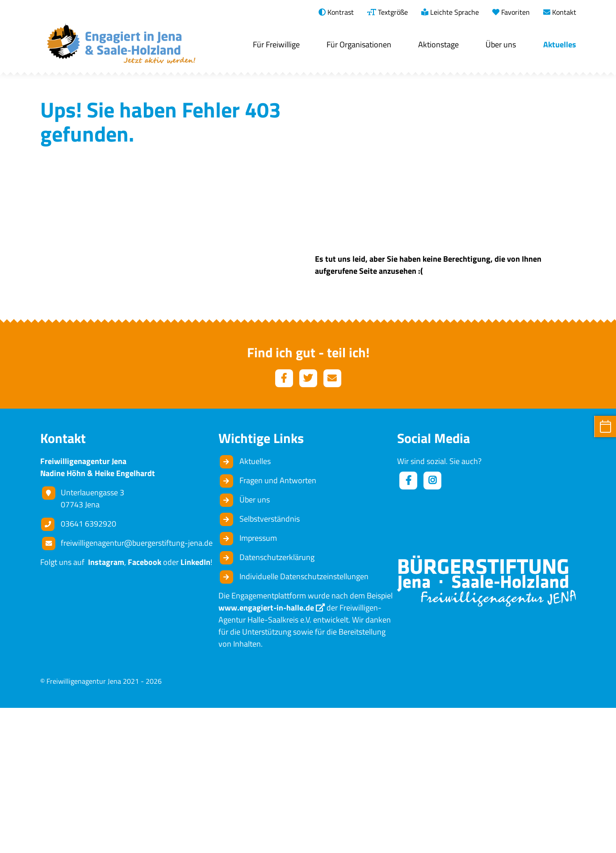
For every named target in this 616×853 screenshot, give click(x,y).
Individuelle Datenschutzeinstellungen (304, 721)
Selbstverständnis (270, 664)
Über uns (501, 44)
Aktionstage (438, 44)
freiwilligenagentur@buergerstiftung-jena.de (137, 688)
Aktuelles (560, 44)
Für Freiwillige (276, 44)
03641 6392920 (88, 669)
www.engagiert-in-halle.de (266, 753)
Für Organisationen (359, 44)
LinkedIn (195, 707)
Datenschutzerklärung (277, 702)
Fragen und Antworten (278, 625)
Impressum (258, 683)
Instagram (104, 707)
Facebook (145, 707)
